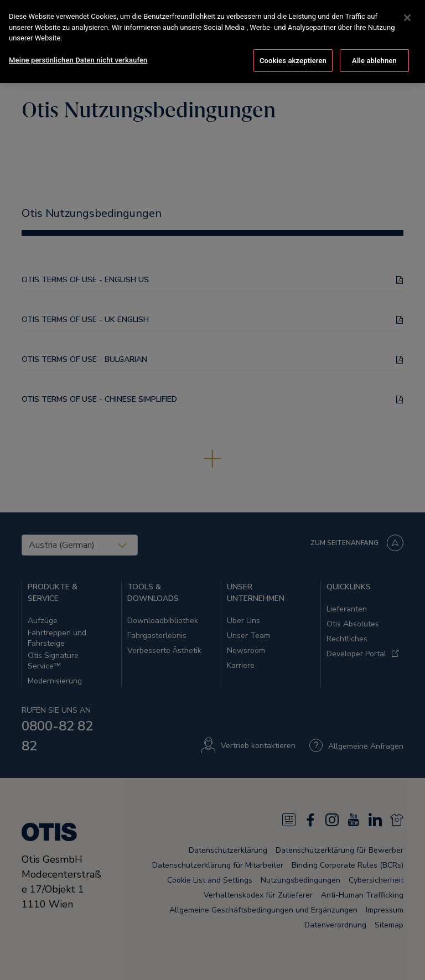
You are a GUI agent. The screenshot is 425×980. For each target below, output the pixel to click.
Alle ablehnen (374, 58)
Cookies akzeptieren (293, 58)
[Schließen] (407, 15)
